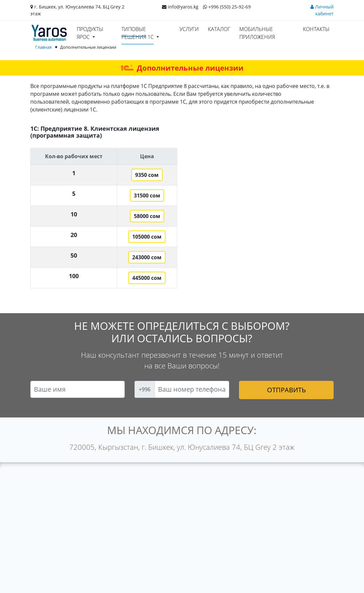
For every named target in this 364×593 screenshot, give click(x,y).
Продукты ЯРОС (90, 33)
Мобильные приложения (257, 33)
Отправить (286, 390)
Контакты (316, 29)
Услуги (189, 29)
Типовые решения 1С (138, 33)
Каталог (219, 29)
